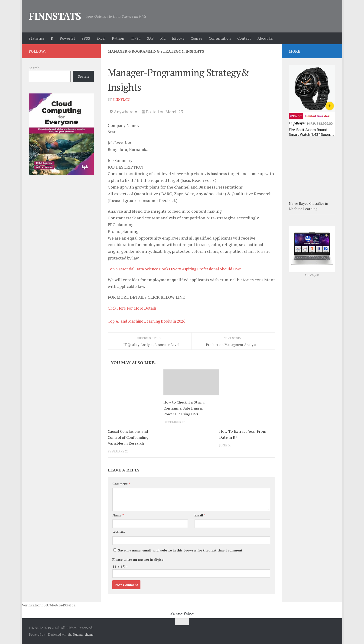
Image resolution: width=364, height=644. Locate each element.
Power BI (67, 38)
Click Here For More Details (134, 308)
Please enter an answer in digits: (138, 559)
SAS (150, 38)
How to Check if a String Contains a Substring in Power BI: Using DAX (185, 408)
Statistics (36, 38)
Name (118, 515)
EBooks (178, 38)
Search (34, 68)
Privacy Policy (182, 613)
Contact (244, 38)
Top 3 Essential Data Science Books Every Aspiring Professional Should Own (180, 269)
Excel (101, 38)
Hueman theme (83, 634)
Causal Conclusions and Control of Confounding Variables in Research (129, 437)
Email (200, 515)
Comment (121, 484)
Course (196, 38)
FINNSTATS (55, 16)
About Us (265, 38)
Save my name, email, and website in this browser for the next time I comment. (181, 550)
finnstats (122, 99)
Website (119, 532)
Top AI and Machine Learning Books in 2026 (149, 321)
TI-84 (136, 38)
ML (163, 38)
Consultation (220, 38)
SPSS (86, 38)
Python (118, 38)
